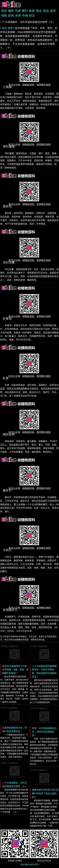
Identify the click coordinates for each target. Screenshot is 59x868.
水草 (18, 16)
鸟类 (18, 11)
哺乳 (11, 11)
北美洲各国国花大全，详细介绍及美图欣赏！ (15, 730)
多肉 (11, 16)
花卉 (53, 11)
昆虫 (46, 11)
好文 (32, 16)
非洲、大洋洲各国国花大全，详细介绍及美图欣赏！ (44, 732)
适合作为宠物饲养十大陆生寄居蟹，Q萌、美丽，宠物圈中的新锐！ (15, 670)
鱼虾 (32, 11)
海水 (39, 11)
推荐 (10, 28)
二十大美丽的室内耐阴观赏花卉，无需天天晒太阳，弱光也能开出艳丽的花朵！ (44, 671)
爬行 (25, 11)
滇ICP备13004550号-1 (30, 865)
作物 (25, 16)
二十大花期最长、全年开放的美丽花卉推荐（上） (15, 785)
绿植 (4, 16)
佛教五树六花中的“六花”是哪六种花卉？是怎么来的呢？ (45, 793)
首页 (4, 11)
